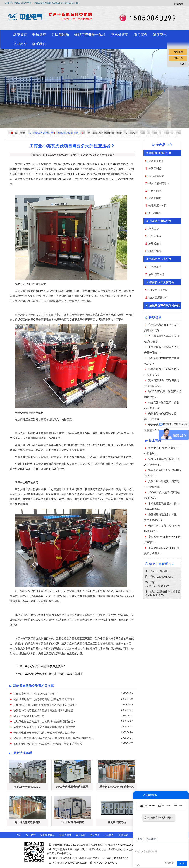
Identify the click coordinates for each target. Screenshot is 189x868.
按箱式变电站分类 (160, 221)
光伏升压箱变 (156, 161)
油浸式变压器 (156, 274)
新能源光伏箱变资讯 (69, 133)
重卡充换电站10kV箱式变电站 (117, 787)
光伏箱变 (31, 835)
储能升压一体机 (157, 205)
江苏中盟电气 (95, 179)
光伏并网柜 (155, 191)
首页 (19, 835)
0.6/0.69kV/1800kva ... (28, 787)
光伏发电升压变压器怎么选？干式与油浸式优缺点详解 (44, 733)
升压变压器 (78, 174)
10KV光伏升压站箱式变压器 (72, 787)
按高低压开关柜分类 (162, 282)
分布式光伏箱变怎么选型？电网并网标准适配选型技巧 (44, 727)
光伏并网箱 (155, 198)
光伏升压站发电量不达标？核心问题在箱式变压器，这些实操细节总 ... (54, 738)
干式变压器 (155, 267)
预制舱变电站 (47, 835)
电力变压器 (81, 499)
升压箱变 (39, 35)
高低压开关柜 (49, 499)
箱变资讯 (160, 35)
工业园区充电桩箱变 (72, 822)
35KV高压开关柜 (158, 298)
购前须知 (123, 835)
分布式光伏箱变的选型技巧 (29, 716)
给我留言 (179, 4)
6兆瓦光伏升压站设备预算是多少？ (45, 666)
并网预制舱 (60, 35)
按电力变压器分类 (160, 259)
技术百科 (155, 441)
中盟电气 (25, 482)
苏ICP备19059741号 (129, 845)
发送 (182, 864)
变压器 (63, 179)
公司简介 (20, 44)
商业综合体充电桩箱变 (28, 822)
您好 (140, 839)
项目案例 (141, 35)
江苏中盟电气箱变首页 (40, 133)
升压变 (112, 179)
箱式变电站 (65, 499)
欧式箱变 (154, 229)
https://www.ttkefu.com (172, 806)
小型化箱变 (155, 236)
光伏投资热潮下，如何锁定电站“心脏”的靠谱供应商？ (44, 699)
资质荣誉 (95, 835)
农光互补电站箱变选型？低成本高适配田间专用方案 (43, 710)
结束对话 (169, 863)
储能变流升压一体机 (90, 35)
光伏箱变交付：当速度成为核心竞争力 (35, 694)
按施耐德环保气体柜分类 (165, 306)
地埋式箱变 (155, 244)
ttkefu (183, 64)
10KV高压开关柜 (158, 290)
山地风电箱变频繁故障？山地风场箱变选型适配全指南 (44, 722)
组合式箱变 (155, 251)
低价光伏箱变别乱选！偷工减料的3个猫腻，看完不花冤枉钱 (48, 744)
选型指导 (155, 318)
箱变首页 (20, 35)
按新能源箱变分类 (160, 153)
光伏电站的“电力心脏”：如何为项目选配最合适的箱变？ (45, 705)
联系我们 (39, 44)
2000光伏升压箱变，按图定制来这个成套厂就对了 (54, 674)
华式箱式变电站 (117, 849)
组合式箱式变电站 (159, 183)
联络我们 (152, 839)
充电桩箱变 (120, 35)
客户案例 (81, 835)
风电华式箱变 (156, 176)
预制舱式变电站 (117, 822)
